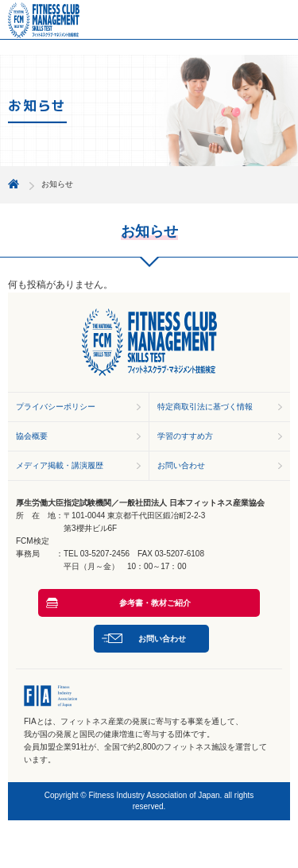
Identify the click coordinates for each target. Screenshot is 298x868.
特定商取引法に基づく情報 (205, 407)
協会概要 (32, 436)
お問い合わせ (181, 465)
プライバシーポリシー (56, 407)
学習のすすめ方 (185, 436)
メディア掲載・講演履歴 (60, 465)
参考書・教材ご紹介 (155, 603)
